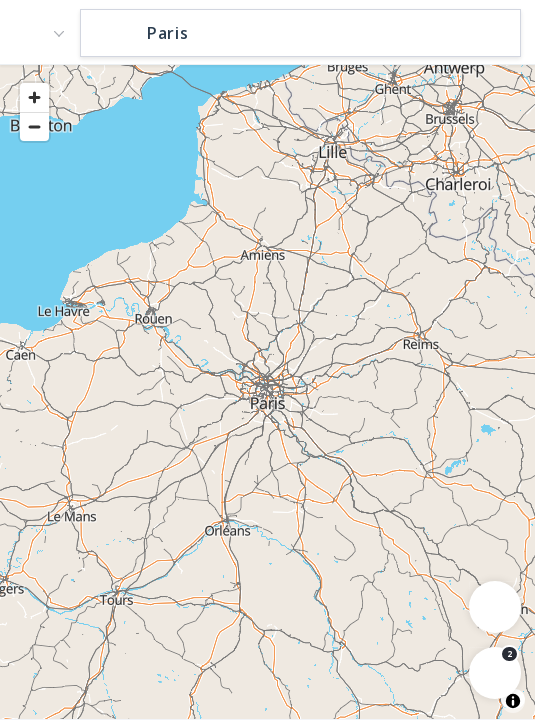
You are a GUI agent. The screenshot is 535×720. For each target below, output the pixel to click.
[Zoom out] (34, 126)
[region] (267, 391)
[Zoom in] (34, 97)
